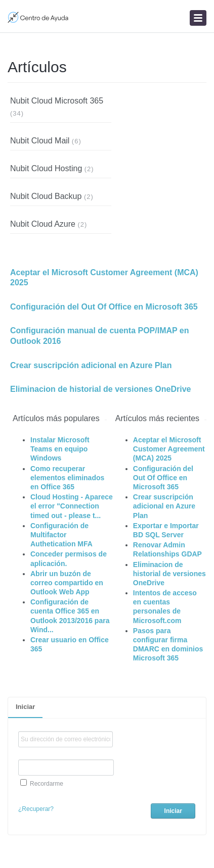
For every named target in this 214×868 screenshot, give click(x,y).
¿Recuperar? (36, 809)
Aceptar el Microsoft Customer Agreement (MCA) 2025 (104, 278)
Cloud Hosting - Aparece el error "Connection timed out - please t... (72, 506)
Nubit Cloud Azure (43, 224)
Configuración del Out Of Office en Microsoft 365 (104, 307)
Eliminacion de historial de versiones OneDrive (100, 389)
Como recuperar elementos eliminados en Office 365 (67, 478)
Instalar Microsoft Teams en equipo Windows (60, 449)
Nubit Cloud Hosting (46, 168)
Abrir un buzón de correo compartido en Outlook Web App (67, 583)
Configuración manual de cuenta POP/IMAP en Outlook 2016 (100, 336)
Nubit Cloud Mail (40, 141)
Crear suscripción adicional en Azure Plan (91, 365)
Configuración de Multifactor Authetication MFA (61, 535)
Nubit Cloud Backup (46, 196)
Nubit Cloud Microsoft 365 (57, 101)
